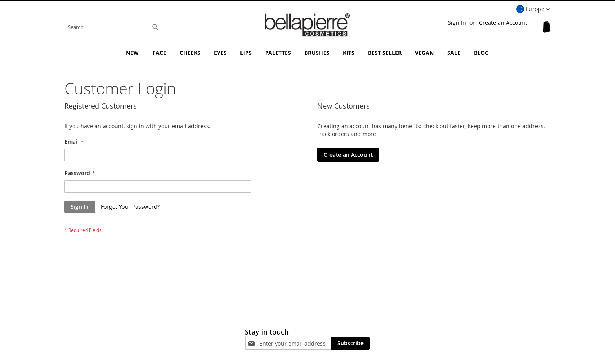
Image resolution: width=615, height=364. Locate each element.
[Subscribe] (350, 343)
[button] (533, 9)
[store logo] (307, 25)
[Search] (155, 27)
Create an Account (503, 23)
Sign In (457, 23)
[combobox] (113, 27)
